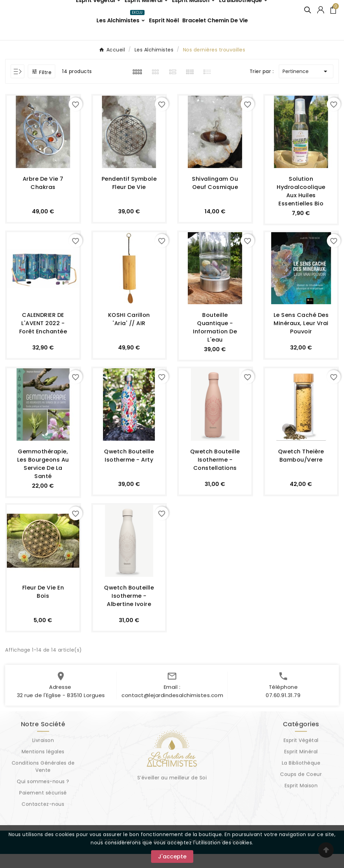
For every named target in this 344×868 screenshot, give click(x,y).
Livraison (43, 758)
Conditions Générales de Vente (43, 784)
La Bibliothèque (301, 781)
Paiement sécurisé (43, 810)
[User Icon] (321, 17)
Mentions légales (43, 769)
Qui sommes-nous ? (43, 799)
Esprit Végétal (301, 758)
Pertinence (306, 85)
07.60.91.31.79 (283, 713)
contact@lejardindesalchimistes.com (172, 713)
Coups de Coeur (301, 792)
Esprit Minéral (301, 769)
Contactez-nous (43, 822)
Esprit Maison (301, 803)
